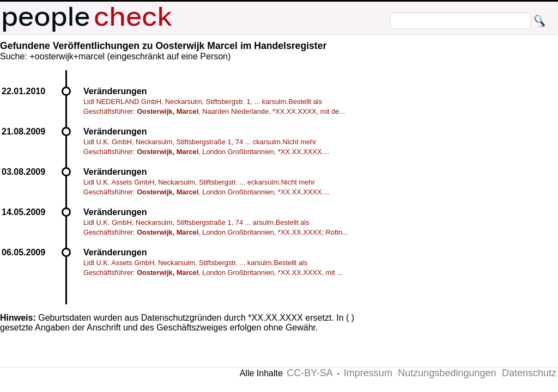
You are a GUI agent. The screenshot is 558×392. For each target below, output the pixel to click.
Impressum (368, 373)
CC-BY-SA (310, 373)
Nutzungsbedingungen (447, 373)
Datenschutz (529, 373)
